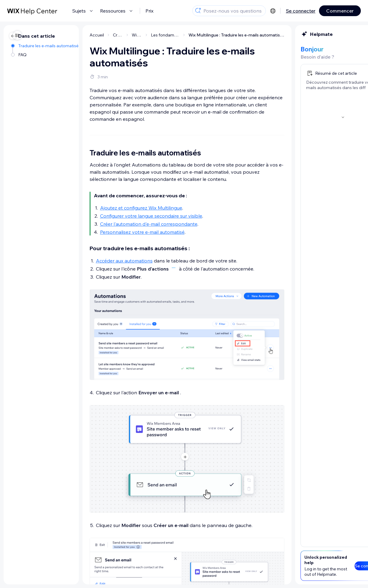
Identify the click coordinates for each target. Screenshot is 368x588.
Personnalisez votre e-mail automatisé (100, 232)
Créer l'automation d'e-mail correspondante (107, 224)
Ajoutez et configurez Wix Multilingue (99, 208)
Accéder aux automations (82, 261)
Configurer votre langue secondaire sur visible (109, 216)
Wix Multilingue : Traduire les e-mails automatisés (194, 35)
